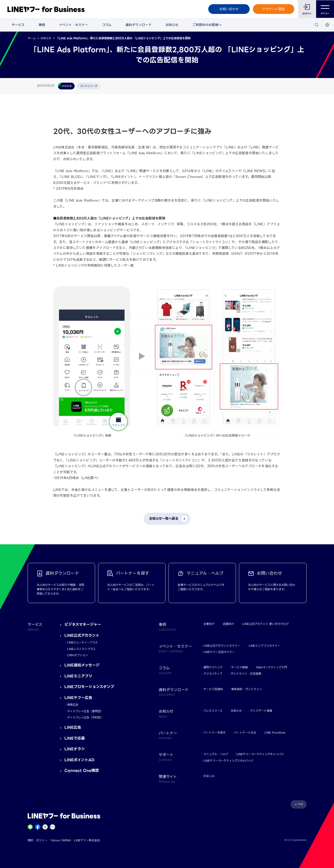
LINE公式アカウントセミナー (222, 646)
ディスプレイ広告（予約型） (85, 717)
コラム (107, 25)
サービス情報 (239, 667)
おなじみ (209, 776)
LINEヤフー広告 (78, 698)
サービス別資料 (213, 689)
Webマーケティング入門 (272, 667)
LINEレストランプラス (81, 649)
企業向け (209, 624)
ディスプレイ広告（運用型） (85, 711)
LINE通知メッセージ (82, 665)
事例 (42, 25)
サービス (18, 25)
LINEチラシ (75, 749)
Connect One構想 (82, 771)
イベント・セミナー (74, 25)
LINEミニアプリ (78, 676)
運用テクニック (213, 667)
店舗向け (228, 624)
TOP (300, 804)
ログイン (307, 14)
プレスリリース (213, 711)
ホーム (32, 38)
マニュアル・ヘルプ (216, 754)
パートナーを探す (215, 733)
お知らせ (172, 25)
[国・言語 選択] (327, 25)
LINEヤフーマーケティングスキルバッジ (228, 761)
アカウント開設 (273, 9)
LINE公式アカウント (82, 635)
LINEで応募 (75, 738)
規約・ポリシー (37, 840)
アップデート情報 (261, 711)
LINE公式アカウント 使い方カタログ (266, 624)
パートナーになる (245, 733)
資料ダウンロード (139, 25)
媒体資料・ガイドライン (247, 689)
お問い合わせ (229, 9)
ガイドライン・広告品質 (246, 674)
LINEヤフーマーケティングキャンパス (260, 754)
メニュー (325, 9)
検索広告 (73, 705)
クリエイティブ (213, 674)
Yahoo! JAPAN (61, 840)
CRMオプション (78, 655)
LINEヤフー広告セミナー (219, 652)
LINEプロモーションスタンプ (89, 687)
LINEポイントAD (79, 760)
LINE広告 (73, 727)
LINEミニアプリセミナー (265, 646)
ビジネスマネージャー (83, 625)
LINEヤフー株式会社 (87, 840)
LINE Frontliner (275, 733)
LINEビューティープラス (83, 642)
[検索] (317, 25)
